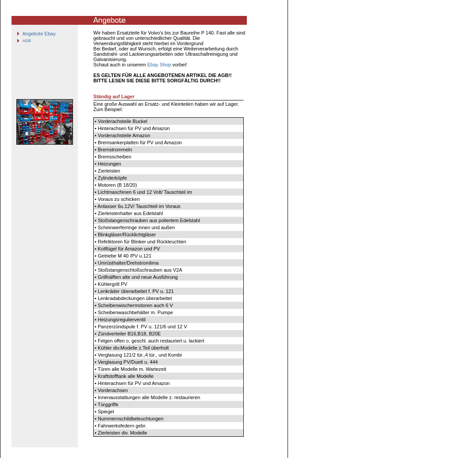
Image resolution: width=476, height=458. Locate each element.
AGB (26, 41)
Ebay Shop (159, 65)
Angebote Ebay (39, 34)
